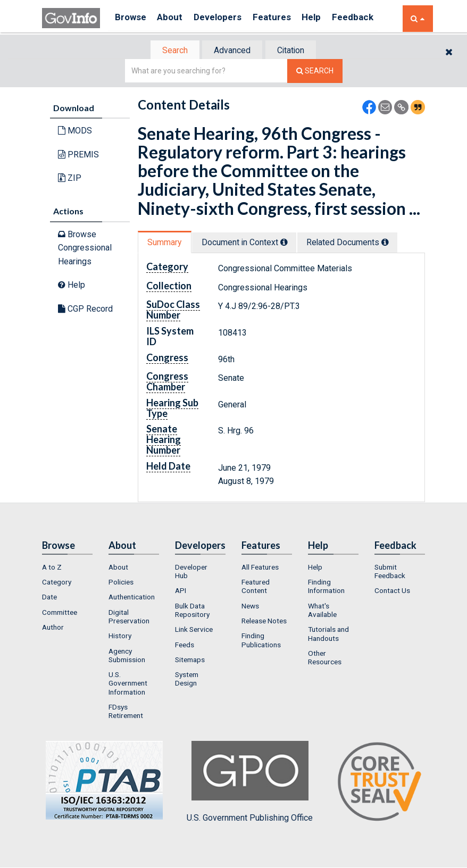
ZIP (70, 179)
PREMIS (78, 156)
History (120, 637)
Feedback (372, 18)
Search (170, 51)
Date (49, 598)
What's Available (322, 611)
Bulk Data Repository (192, 611)
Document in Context (250, 243)
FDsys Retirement (126, 712)
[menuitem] (67, 568)
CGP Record (85, 310)
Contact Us (392, 592)
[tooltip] (290, 243)
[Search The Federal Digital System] (315, 72)
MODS (75, 132)
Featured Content (256, 587)
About (175, 18)
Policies (121, 583)
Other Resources (325, 658)
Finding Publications (261, 641)
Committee (60, 613)
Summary (166, 243)
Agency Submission (127, 656)
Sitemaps (190, 661)
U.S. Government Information (128, 684)
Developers (226, 18)
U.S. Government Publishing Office (250, 783)
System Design (187, 680)
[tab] (170, 51)
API (181, 592)
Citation (295, 51)
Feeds (185, 646)
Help (328, 18)
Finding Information (326, 587)
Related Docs (358, 243)
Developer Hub (191, 572)
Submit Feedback (390, 572)
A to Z (52, 568)
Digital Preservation (129, 617)
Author (53, 628)
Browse (131, 18)
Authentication (132, 598)
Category (57, 583)
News (250, 607)
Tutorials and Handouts (328, 635)
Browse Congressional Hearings (85, 248)
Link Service (194, 631)
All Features (260, 568)
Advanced (232, 51)
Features (284, 18)
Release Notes (264, 622)
